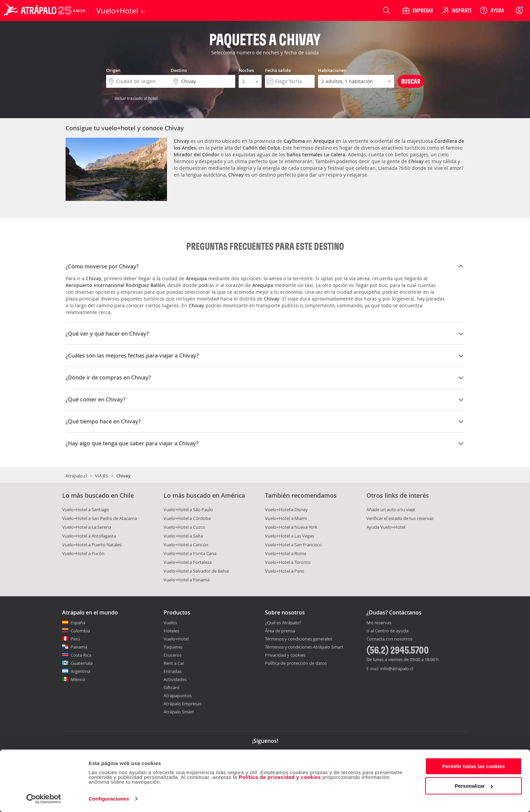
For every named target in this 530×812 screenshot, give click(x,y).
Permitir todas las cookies (474, 766)
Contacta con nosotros (389, 639)
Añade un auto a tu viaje (391, 509)
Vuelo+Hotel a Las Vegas (290, 536)
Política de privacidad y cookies (280, 777)
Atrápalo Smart (179, 712)
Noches (246, 70)
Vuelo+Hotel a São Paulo (188, 509)
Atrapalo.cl (76, 476)
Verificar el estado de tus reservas (400, 518)
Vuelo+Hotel (176, 639)
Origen (113, 70)
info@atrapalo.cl (397, 669)
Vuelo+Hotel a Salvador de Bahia (196, 571)
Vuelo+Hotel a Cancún (186, 545)
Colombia (80, 631)
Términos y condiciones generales (299, 639)
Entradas (173, 671)
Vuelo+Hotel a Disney (286, 509)
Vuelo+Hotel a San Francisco (293, 545)
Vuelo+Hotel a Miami (286, 518)
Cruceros (173, 655)
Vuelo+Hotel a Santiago (86, 509)
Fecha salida (278, 70)
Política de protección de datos (296, 663)
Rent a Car (174, 663)
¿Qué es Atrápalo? (283, 623)
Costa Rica (81, 655)
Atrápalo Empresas (183, 704)
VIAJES (102, 476)
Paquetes (173, 647)
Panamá (79, 647)
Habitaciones (332, 70)
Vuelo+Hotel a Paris (285, 571)
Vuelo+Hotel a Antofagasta (89, 536)
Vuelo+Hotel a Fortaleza (188, 562)
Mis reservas (379, 623)
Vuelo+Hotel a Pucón (83, 553)
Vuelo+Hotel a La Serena (87, 527)
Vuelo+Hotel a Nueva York (291, 527)
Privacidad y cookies (285, 655)
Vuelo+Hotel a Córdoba (187, 518)
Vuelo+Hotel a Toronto (288, 562)
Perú (75, 639)
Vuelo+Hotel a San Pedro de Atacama (100, 518)
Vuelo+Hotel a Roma (286, 553)
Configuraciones (109, 799)
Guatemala (82, 663)
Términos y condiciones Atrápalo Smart (304, 647)
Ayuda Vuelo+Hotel (386, 527)
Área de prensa (280, 631)
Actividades (175, 679)
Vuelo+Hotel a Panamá (187, 580)
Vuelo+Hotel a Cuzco (184, 527)
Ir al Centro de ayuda (387, 631)
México (78, 679)
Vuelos (170, 623)
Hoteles (171, 631)
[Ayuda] (492, 10)
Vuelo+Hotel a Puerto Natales (92, 545)
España (78, 623)
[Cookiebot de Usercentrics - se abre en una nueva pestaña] (44, 799)
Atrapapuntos (178, 696)
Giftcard (172, 687)
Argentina (80, 671)
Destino (179, 70)
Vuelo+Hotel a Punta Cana (190, 553)
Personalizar (474, 786)
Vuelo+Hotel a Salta (183, 536)
